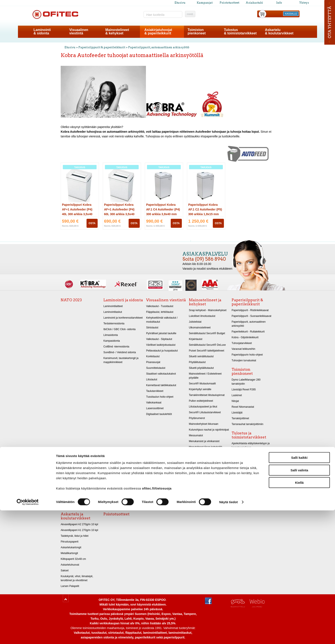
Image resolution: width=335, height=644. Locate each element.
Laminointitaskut (113, 312)
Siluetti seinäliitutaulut (201, 356)
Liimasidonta (111, 335)
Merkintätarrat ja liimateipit (247, 465)
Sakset (65, 570)
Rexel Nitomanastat (243, 407)
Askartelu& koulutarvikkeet (279, 32)
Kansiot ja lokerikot (242, 482)
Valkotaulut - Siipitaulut (159, 339)
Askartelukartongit (71, 547)
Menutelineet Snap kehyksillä (206, 447)
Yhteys (304, 3)
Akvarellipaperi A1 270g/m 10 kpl (79, 530)
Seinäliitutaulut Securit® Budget (207, 333)
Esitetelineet (196, 470)
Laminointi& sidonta (42, 32)
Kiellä (299, 616)
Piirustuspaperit (70, 542)
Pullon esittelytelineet (201, 401)
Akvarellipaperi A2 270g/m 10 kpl (79, 524)
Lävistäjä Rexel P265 (244, 390)
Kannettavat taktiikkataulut (161, 385)
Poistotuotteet (229, 3)
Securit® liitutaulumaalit (202, 384)
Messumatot (196, 435)
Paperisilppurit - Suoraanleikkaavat (251, 316)
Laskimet (237, 395)
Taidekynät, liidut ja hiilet (75, 536)
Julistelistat (195, 322)
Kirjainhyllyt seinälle (200, 389)
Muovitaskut (238, 488)
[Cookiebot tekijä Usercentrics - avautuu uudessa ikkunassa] (28, 636)
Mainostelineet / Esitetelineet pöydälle (205, 376)
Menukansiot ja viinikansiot (204, 441)
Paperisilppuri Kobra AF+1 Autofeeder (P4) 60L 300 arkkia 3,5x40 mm (119, 214)
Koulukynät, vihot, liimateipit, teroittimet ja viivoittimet (77, 578)
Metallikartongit (69, 553)
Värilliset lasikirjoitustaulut (161, 345)
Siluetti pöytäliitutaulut (201, 368)
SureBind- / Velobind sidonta (120, 352)
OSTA (92, 223)
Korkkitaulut (153, 356)
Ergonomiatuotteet (242, 471)
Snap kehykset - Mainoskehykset (208, 310)
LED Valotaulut (197, 459)
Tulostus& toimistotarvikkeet (240, 32)
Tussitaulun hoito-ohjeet (160, 397)
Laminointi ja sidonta (123, 300)
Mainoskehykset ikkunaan (204, 424)
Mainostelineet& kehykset (117, 32)
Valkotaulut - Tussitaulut (160, 306)
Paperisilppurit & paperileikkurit (102, 47)
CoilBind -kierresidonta (116, 347)
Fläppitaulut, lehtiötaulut (160, 312)
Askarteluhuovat (70, 565)
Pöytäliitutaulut (197, 362)
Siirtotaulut (152, 328)
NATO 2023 (71, 300)
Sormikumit (238, 494)
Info (279, 3)
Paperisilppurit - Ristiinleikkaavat (250, 310)
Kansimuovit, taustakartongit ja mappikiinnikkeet (121, 360)
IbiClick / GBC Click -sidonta (119, 329)
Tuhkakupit (195, 493)
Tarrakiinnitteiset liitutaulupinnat (207, 395)
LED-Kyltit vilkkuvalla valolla (205, 464)
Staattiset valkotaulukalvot (161, 374)
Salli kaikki (299, 591)
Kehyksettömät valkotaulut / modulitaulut (162, 320)
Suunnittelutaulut (156, 368)
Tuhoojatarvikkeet (242, 343)
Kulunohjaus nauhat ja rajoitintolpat (209, 430)
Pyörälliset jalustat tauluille (161, 333)
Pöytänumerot (197, 418)
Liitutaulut (152, 379)
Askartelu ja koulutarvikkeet (76, 516)
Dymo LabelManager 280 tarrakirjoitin (246, 382)
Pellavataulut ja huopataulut (162, 351)
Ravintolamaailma (199, 482)
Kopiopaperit (239, 453)
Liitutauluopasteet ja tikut (203, 407)
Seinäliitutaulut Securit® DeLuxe (207, 345)
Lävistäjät (237, 413)
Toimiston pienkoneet (242, 371)
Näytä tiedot (228, 636)
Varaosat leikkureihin (243, 349)
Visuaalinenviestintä (79, 32)
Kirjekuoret (238, 459)
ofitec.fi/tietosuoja (157, 622)
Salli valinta (299, 604)
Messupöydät (197, 487)
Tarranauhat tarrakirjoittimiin (247, 424)
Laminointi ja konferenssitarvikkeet (123, 318)
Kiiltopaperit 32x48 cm (73, 559)
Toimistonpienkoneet (197, 32)
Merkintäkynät (240, 505)
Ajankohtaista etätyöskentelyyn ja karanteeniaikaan (251, 445)
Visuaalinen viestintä (166, 300)
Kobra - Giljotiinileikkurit (245, 337)
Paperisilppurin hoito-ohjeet (247, 355)
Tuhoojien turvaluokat (244, 360)
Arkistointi (237, 499)
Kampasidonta (112, 341)
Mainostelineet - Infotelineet (205, 476)
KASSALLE (291, 14)
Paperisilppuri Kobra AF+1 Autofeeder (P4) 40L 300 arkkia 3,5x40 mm (77, 214)
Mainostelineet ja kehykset (205, 302)
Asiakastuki (254, 3)
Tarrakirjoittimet (240, 418)
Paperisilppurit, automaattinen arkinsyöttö (159, 47)
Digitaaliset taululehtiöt (159, 414)
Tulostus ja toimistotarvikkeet (249, 435)
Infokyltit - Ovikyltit (199, 453)
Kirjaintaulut (196, 339)
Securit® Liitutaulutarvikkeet (205, 412)
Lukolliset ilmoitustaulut (202, 316)
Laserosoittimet (155, 408)
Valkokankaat (154, 403)
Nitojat (235, 401)
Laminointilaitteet (113, 306)
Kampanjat (205, 3)
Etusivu (180, 3)
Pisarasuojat (153, 362)
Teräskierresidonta (114, 323)
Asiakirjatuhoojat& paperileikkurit (158, 32)
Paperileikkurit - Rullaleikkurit (248, 332)
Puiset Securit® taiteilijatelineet (206, 351)
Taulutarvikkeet (155, 391)
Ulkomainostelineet (200, 328)
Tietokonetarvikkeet (243, 476)
